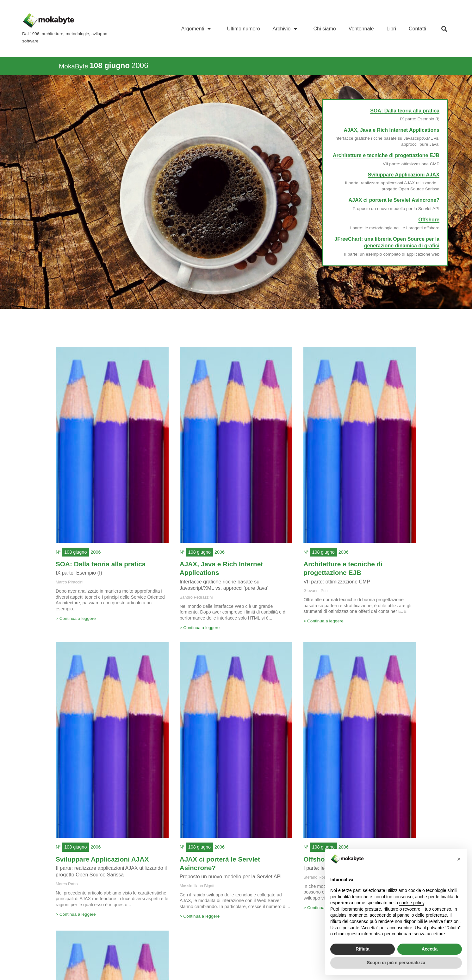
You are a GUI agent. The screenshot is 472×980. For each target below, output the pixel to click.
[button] (444, 29)
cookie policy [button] (412, 903)
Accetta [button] (430, 949)
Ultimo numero (244, 29)
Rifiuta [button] (363, 949)
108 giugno (75, 552)
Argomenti (198, 29)
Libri (391, 29)
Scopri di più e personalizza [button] (396, 963)
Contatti (417, 29)
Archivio (287, 29)
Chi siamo (325, 29)
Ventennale (361, 29)
